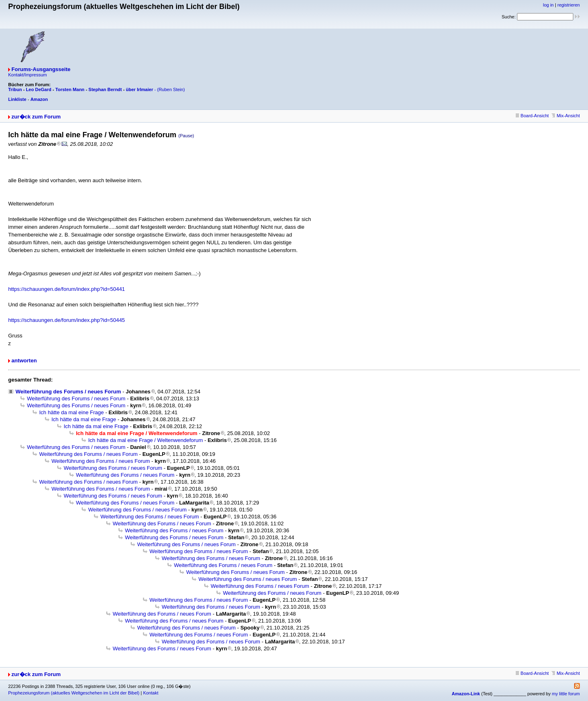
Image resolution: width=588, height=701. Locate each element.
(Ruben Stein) (171, 89)
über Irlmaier (139, 89)
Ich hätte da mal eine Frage (71, 412)
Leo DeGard (38, 89)
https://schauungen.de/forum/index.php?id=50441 (67, 289)
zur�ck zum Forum (36, 117)
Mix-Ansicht (566, 116)
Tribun (15, 89)
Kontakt (150, 693)
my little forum (566, 694)
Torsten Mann (70, 89)
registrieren (569, 5)
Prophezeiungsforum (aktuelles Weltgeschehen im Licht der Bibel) (74, 693)
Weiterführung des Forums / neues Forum (68, 392)
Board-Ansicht (532, 116)
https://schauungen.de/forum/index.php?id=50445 (67, 320)
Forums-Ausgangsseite (41, 69)
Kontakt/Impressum (28, 75)
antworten (24, 361)
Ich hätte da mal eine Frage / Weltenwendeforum (146, 440)
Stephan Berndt (105, 89)
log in (548, 5)
